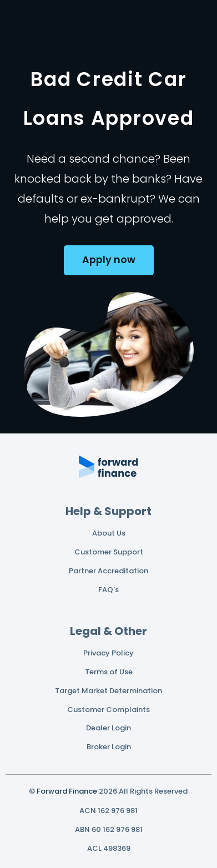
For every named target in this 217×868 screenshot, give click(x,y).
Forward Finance (67, 791)
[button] (109, 260)
